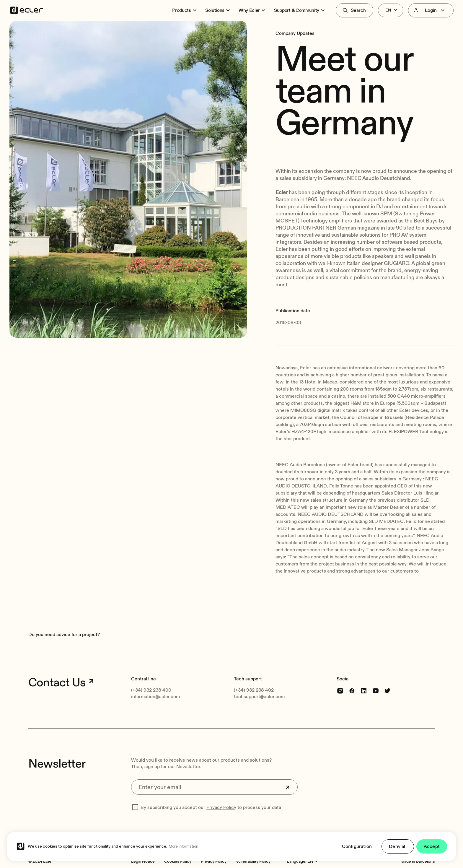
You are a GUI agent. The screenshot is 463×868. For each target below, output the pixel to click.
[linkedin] (364, 691)
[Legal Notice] (143, 861)
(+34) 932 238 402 (254, 690)
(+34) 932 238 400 (151, 690)
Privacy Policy (221, 807)
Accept (432, 846)
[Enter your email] (214, 787)
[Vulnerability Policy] (253, 861)
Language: (297, 861)
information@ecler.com (155, 697)
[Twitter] (387, 691)
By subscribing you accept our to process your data (211, 807)
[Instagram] (340, 691)
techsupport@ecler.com (259, 697)
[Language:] (313, 862)
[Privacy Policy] (214, 861)
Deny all (398, 846)
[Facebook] (352, 691)
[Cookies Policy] (178, 861)
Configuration (357, 846)
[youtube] (376, 691)
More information (183, 846)
